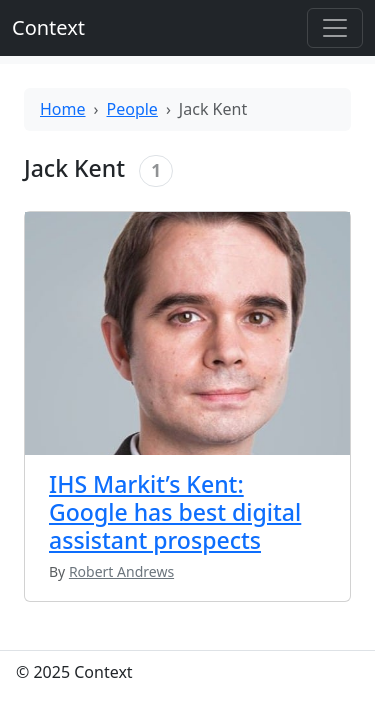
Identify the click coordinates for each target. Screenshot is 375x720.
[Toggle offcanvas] (335, 28)
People (132, 109)
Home (63, 109)
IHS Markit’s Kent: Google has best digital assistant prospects (175, 511)
